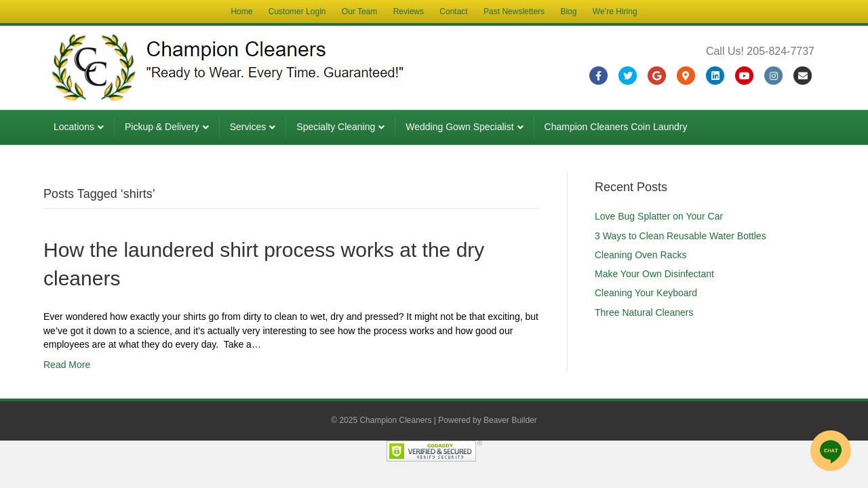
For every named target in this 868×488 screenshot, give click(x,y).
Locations (74, 127)
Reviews (409, 12)
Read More (67, 365)
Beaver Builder (510, 420)
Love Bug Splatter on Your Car (659, 216)
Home (241, 12)
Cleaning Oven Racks (640, 255)
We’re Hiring (615, 12)
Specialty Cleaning (336, 127)
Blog (568, 12)
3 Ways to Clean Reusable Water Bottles (680, 236)
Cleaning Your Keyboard (646, 293)
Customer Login (297, 12)
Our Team (359, 12)
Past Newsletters (514, 12)
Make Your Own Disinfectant (654, 274)
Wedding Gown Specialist (459, 127)
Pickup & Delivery (162, 127)
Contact (453, 12)
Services (248, 127)
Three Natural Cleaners (644, 312)
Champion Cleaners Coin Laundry (616, 127)
